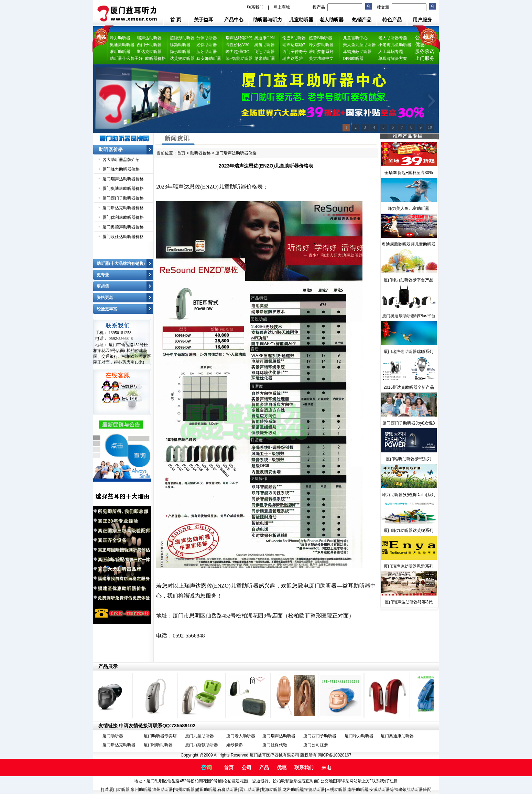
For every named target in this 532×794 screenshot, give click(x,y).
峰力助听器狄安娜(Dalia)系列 (409, 495)
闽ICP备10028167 (334, 755)
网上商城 (282, 7)
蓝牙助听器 (207, 52)
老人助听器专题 (393, 38)
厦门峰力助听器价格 (121, 169)
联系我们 (255, 7)
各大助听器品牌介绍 (121, 160)
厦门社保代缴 (275, 745)
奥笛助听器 (264, 45)
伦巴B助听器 (294, 38)
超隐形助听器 (182, 38)
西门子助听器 (149, 45)
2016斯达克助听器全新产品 (409, 387)
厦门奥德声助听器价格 (123, 227)
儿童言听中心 (355, 38)
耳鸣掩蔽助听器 (357, 52)
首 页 (176, 20)
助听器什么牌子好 (126, 58)
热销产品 (362, 20)
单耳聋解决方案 (393, 58)
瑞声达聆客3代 (239, 38)
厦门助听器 (113, 736)
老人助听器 (332, 20)
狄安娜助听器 (209, 58)
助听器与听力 (268, 20)
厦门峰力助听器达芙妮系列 (409, 530)
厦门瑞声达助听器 (279, 736)
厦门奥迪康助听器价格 (123, 189)
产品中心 (234, 20)
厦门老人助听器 (241, 736)
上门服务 (425, 58)
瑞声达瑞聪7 (294, 45)
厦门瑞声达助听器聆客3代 (409, 602)
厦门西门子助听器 (320, 736)
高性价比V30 (237, 45)
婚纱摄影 (235, 745)
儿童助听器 (301, 20)
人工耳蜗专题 (391, 52)
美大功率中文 (321, 58)
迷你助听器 (207, 45)
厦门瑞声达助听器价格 (123, 179)
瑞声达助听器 (149, 38)
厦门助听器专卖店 (160, 736)
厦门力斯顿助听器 (202, 745)
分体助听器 (207, 38)
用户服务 (422, 20)
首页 (181, 153)
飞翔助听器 (264, 52)
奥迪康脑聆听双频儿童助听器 (409, 244)
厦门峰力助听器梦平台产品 (409, 280)
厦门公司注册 (316, 745)
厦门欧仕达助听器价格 (123, 237)
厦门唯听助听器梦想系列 (409, 459)
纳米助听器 (265, 58)
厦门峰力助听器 (359, 736)
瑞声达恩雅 (293, 58)
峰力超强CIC (237, 52)
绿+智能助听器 (239, 58)
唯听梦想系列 (321, 52)
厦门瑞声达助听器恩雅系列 (409, 566)
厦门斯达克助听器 (119, 745)
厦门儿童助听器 (199, 736)
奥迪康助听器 (122, 45)
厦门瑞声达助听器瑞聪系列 (409, 352)
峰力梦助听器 (321, 45)
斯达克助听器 (149, 52)
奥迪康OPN (264, 38)
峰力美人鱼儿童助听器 (409, 208)
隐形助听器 (180, 52)
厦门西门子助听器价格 (123, 198)
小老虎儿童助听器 (395, 45)
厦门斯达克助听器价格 (123, 208)
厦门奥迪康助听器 (397, 736)
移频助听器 (180, 45)
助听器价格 (155, 58)
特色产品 (392, 20)
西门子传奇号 (295, 52)
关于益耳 (204, 20)
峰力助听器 (120, 38)
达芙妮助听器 (182, 58)
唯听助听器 (120, 52)
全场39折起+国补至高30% (409, 173)
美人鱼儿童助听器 (359, 45)
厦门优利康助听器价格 (123, 217)
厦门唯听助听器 (158, 745)
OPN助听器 (353, 58)
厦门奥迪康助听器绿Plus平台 (409, 316)
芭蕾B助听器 (321, 38)
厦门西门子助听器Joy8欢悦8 (409, 423)
